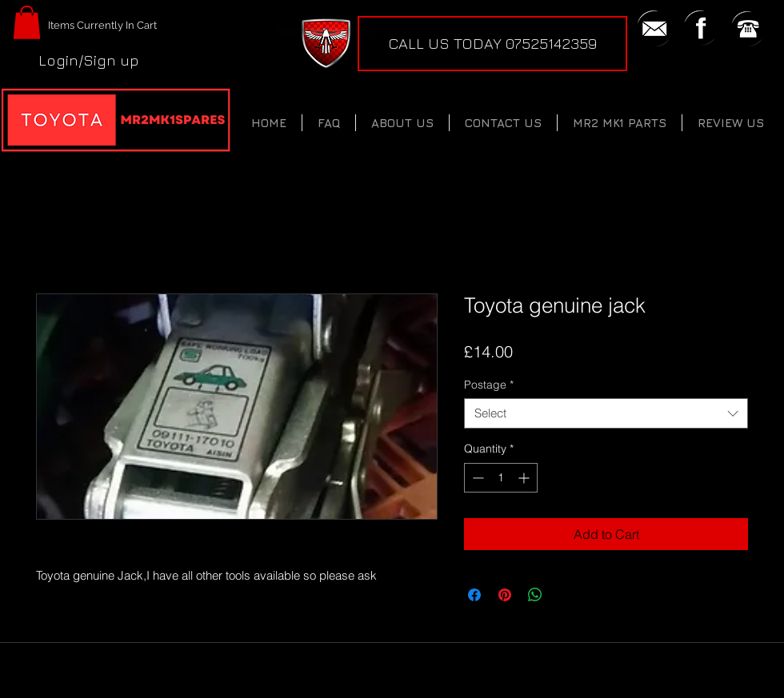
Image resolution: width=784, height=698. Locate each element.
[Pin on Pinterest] (505, 595)
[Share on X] (566, 595)
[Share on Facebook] (474, 595)
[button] (27, 22)
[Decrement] (476, 478)
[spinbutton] (501, 478)
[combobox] (606, 413)
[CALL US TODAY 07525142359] (492, 44)
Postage (489, 385)
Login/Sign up (89, 60)
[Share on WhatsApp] (535, 595)
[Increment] (525, 478)
